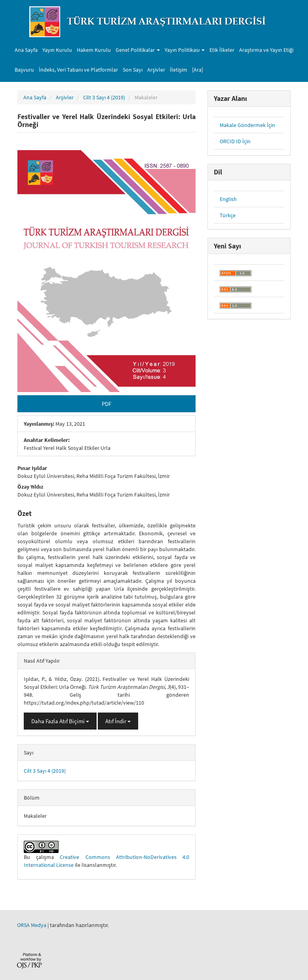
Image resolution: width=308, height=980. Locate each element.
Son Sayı (133, 70)
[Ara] (198, 70)
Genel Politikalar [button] (138, 50)
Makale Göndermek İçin (247, 125)
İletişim (179, 70)
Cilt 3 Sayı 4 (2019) (104, 97)
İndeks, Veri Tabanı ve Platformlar (78, 70)
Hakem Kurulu (94, 50)
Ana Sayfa (26, 50)
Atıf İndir (118, 721)
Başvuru (24, 70)
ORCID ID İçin (235, 141)
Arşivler (156, 70)
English (228, 199)
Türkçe (228, 215)
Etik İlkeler (222, 50)
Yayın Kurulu (57, 50)
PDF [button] (106, 404)
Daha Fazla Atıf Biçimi (60, 721)
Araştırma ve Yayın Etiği (266, 50)
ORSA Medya (32, 925)
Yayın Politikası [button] (185, 50)
